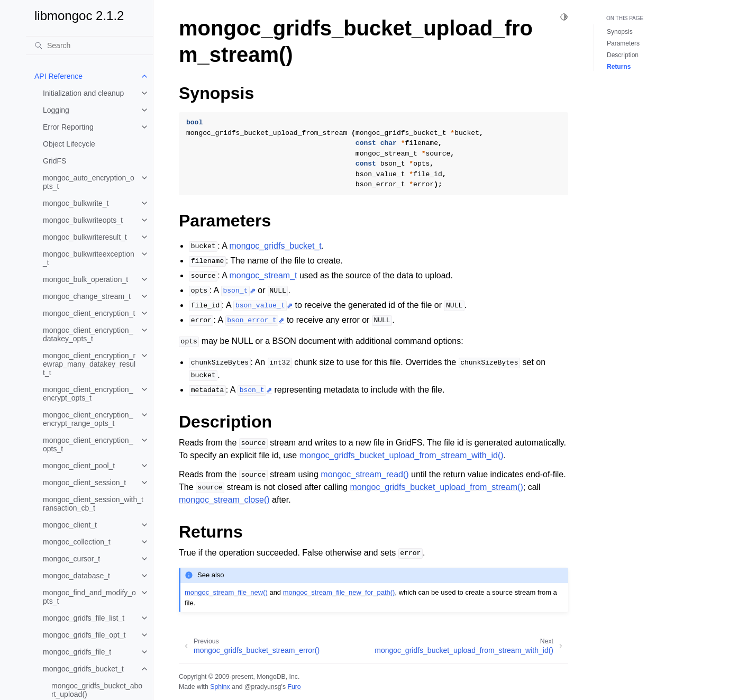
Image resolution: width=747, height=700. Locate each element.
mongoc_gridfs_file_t (77, 652)
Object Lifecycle (69, 144)
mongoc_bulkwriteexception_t (89, 258)
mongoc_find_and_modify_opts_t (89, 597)
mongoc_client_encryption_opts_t (88, 444)
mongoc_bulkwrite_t (76, 203)
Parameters (623, 43)
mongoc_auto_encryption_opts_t (89, 182)
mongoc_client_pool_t (79, 466)
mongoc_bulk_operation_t (85, 279)
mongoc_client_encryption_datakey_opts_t (88, 334)
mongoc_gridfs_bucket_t (83, 669)
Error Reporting (68, 127)
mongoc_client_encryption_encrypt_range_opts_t (88, 419)
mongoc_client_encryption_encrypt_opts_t (88, 394)
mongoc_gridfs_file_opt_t (84, 635)
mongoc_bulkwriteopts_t (83, 220)
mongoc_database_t (76, 576)
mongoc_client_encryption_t (89, 313)
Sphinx (220, 687)
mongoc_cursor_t (71, 559)
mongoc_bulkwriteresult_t (85, 237)
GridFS (54, 161)
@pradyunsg (263, 687)
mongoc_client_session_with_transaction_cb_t (93, 504)
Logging (56, 110)
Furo (294, 687)
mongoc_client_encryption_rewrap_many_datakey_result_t (89, 364)
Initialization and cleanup (83, 93)
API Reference (58, 76)
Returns (619, 67)
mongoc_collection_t (77, 542)
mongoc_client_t (70, 525)
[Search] (89, 46)
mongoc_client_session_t (84, 483)
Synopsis (620, 32)
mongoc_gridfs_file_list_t (84, 618)
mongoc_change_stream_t (87, 296)
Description (623, 55)
